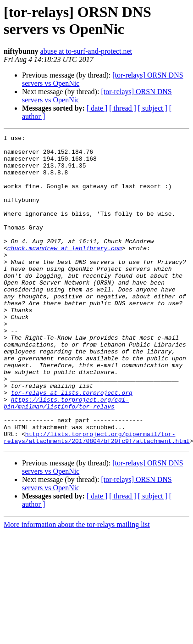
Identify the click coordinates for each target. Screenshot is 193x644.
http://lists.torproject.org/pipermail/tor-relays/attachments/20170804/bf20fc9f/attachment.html (97, 498)
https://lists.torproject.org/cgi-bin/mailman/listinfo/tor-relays (66, 457)
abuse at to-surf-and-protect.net (86, 51)
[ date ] (97, 108)
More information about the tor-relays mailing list (77, 586)
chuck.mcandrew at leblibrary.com (65, 271)
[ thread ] (123, 108)
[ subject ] (153, 108)
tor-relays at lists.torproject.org (72, 445)
